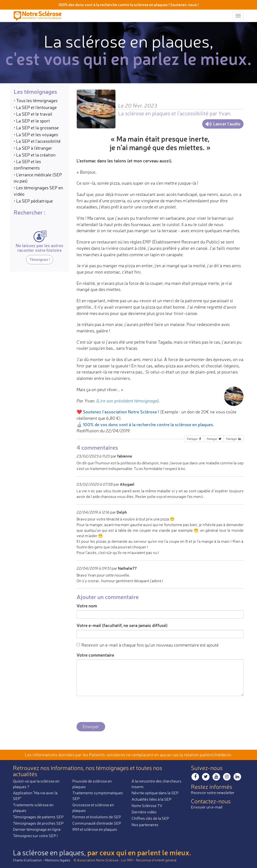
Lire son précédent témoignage (128, 401)
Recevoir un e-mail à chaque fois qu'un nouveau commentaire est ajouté (148, 645)
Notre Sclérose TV (147, 806)
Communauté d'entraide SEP (97, 823)
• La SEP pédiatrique (33, 201)
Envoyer (91, 726)
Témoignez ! (40, 259)
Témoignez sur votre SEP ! (35, 836)
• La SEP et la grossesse (36, 128)
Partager (194, 439)
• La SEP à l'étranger (33, 148)
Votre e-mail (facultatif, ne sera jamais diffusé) (122, 625)
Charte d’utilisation (27, 860)
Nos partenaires (145, 825)
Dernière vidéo (144, 812)
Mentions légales (58, 860)
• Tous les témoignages (36, 100)
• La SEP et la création (35, 155)
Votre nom (87, 606)
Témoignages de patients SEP (38, 817)
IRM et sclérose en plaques (95, 829)
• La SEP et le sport (32, 121)
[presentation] (114, 709)
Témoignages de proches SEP (38, 823)
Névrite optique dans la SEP (155, 793)
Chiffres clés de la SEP (150, 818)
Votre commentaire (95, 655)
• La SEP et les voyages (36, 134)
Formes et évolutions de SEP (97, 817)
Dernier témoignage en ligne (37, 829)
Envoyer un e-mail (207, 807)
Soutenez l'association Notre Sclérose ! (121, 412)
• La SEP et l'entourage (35, 107)
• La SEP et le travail (33, 114)
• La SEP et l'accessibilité (37, 141)
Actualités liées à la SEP (151, 799)
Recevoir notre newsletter (213, 793)
